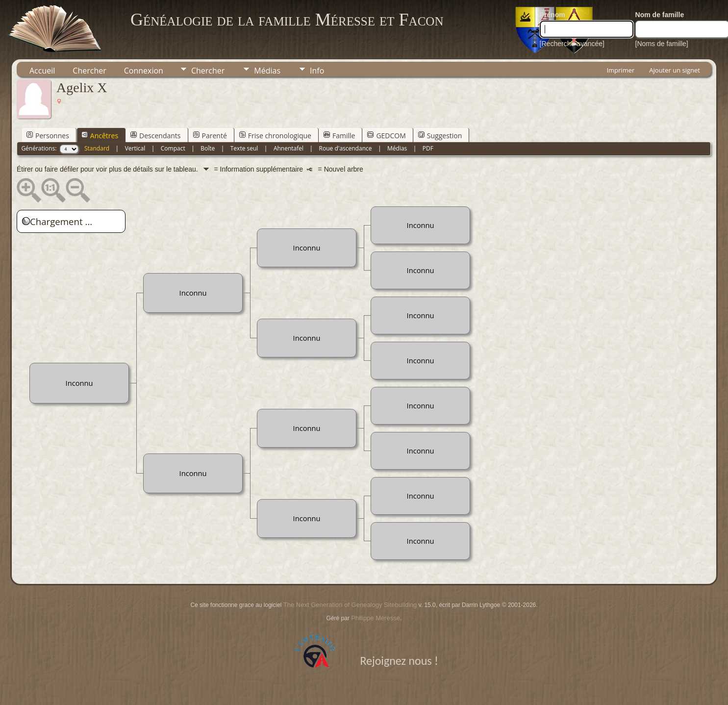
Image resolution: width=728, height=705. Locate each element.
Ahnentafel (289, 148)
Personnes (48, 136)
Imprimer (620, 70)
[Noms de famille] (662, 44)
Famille (339, 136)
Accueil (42, 71)
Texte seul (244, 148)
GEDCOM (386, 136)
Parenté (210, 136)
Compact (173, 148)
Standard (97, 148)
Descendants (155, 136)
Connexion (144, 71)
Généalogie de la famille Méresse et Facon (287, 20)
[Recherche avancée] (572, 44)
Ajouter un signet (675, 70)
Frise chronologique (275, 136)
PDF (428, 148)
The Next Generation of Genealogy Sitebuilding (350, 605)
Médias (267, 71)
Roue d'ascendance (346, 148)
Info (317, 71)
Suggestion (440, 136)
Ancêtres (100, 136)
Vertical (135, 148)
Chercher (89, 71)
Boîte (208, 148)
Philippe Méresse (376, 618)
